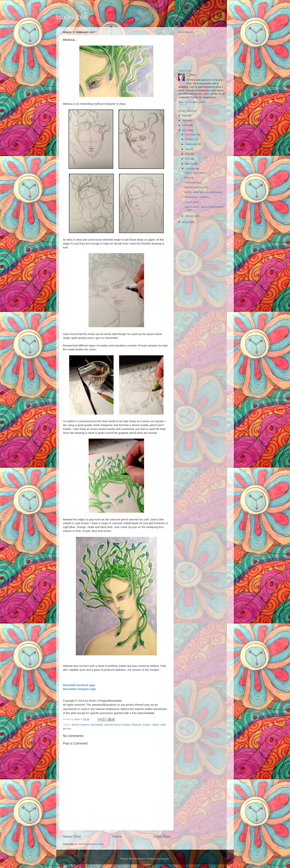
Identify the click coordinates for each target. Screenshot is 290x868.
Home (117, 836)
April (188, 159)
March (189, 164)
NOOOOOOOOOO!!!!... (198, 187)
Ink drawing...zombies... (198, 197)
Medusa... (190, 178)
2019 (185, 120)
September (192, 144)
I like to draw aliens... (196, 173)
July (188, 149)
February (190, 169)
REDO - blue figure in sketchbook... (204, 192)
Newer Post (72, 836)
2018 (185, 125)
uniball (155, 725)
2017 (185, 130)
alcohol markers (80, 725)
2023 (185, 116)
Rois (193, 75)
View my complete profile (192, 102)
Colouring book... (194, 182)
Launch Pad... (192, 202)
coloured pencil (112, 725)
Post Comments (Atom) (91, 844)
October (190, 139)
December (191, 134)
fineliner (127, 725)
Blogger (165, 859)
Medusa (137, 725)
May (188, 154)
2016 (185, 222)
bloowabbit (72, 17)
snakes (146, 725)
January (190, 216)
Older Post (162, 836)
